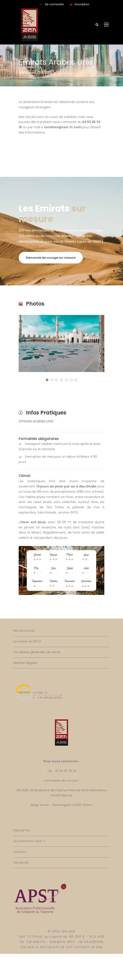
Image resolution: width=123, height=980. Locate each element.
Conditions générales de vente (37, 652)
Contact (20, 852)
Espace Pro (22, 830)
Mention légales (25, 663)
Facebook (21, 863)
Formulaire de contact (62, 781)
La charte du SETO (27, 641)
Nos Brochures (24, 631)
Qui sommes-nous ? (29, 841)
